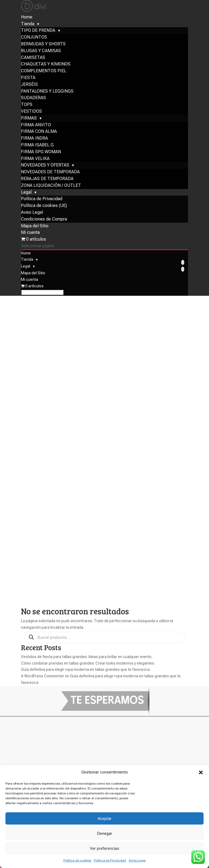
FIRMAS (29, 140)
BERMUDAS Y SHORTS (43, 66)
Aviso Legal (137, 860)
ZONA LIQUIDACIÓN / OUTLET (51, 207)
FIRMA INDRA (34, 160)
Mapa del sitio (40, 736)
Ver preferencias (104, 848)
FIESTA (28, 99)
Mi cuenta (30, 254)
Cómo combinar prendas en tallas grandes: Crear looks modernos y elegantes (88, 389)
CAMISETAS (33, 79)
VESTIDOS (31, 133)
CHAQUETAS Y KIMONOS (46, 86)
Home (27, 39)
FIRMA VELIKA (35, 180)
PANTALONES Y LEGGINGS (47, 113)
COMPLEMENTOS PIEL (44, 92)
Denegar (104, 834)
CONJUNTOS (34, 59)
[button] (201, 772)
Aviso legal (35, 722)
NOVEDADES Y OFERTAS (45, 187)
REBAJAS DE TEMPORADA (47, 200)
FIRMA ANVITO (36, 147)
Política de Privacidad (110, 860)
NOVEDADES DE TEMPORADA (50, 194)
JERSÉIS (29, 106)
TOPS (27, 126)
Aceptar (105, 819)
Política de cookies (77, 860)
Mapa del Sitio (35, 248)
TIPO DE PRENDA (38, 52)
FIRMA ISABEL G (37, 167)
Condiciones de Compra (44, 241)
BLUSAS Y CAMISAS (41, 72)
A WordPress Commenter (43, 402)
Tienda (28, 45)
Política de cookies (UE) (44, 227)
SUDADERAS (33, 119)
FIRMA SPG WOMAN (41, 173)
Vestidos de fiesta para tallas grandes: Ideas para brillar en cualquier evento (86, 383)
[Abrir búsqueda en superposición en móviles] (104, 364)
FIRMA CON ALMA (39, 153)
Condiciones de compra (54, 729)
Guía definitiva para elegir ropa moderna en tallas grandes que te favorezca (85, 396)
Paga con (32, 759)
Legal (26, 214)
